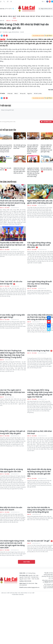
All (52, 16)
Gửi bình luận (47, 122)
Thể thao (38, 16)
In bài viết (4, 36)
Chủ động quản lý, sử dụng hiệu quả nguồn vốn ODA (11, 470)
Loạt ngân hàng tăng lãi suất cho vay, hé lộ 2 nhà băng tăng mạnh (39, 284)
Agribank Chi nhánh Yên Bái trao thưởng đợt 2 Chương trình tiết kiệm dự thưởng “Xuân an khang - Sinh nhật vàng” (33, 172)
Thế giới (43, 16)
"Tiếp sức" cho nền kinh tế (6, 169)
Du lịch (27, 16)
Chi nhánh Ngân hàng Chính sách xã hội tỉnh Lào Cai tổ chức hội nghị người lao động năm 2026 (12, 544)
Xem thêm (26, 562)
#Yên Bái (10, 94)
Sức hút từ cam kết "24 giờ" (40, 541)
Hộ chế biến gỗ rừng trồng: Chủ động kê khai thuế (20, 147)
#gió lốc (30, 94)
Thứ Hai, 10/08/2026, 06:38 (1, 2)
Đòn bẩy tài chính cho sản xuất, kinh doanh (11, 509)
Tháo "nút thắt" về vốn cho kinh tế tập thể (11, 283)
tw (49, 329)
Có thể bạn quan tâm (8, 130)
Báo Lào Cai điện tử (26, 9)
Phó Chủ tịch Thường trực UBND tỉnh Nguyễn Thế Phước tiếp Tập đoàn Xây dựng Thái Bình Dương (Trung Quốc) (12, 354)
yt (50, 2)
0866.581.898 (28, 581)
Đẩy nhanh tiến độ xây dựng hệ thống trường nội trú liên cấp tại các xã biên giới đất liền (39, 473)
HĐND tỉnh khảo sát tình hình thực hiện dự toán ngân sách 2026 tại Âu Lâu (19, 171)
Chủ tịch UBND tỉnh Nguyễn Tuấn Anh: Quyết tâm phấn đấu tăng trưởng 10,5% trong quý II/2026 (33, 149)
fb (47, 2)
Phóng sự (48, 16)
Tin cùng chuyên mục (8, 182)
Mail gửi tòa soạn (8, 2)
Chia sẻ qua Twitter (2, 36)
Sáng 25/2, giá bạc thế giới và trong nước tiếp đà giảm (13, 432)
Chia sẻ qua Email (7, 36)
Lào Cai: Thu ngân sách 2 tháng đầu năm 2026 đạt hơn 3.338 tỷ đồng (12, 392)
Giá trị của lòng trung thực (40, 351)
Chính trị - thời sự (7, 16)
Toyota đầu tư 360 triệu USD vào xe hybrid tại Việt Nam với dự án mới (13, 245)
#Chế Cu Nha (38, 94)
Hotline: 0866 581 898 (4, 2)
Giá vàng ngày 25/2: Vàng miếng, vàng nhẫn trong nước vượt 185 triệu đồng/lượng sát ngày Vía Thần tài (40, 394)
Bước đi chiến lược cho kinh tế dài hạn (46, 170)
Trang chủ (1, 16)
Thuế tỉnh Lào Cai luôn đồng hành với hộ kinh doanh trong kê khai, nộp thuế (13, 203)
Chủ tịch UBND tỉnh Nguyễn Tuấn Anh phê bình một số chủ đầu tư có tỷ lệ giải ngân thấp (46, 148)
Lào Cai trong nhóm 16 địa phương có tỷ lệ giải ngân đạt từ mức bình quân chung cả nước (6, 148)
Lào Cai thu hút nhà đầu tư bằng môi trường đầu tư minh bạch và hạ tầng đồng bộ (40, 510)
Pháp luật (32, 16)
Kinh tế (14, 16)
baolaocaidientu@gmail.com (31, 587)
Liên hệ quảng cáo (11, 2)
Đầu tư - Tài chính (12, 21)
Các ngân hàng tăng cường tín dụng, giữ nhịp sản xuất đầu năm (39, 245)
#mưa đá (23, 94)
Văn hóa (23, 16)
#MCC (16, 94)
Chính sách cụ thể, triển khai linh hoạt (39, 432)
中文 (44, 2)
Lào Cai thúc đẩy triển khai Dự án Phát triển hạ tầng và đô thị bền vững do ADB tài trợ (40, 317)
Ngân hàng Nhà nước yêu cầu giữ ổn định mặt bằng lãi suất (40, 202)
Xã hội (18, 16)
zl (52, 2)
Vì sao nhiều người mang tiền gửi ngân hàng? (12, 316)
